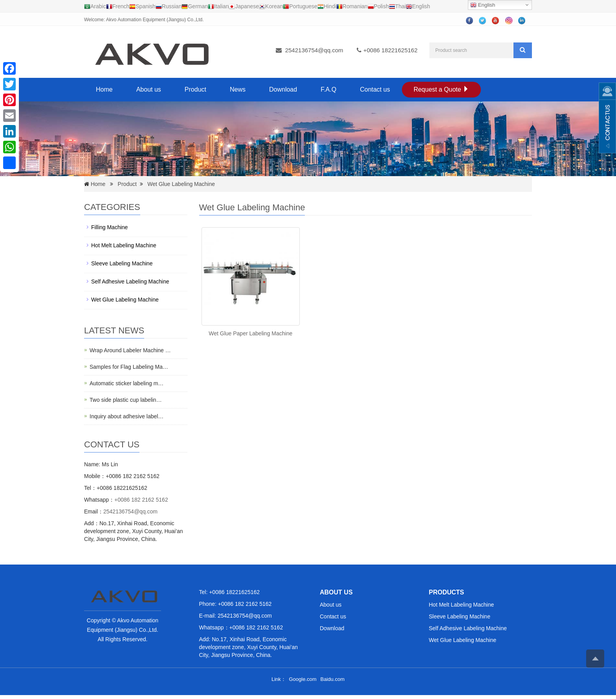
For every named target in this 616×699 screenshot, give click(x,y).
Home (104, 89)
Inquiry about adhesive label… (126, 416)
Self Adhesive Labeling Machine (130, 281)
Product (195, 89)
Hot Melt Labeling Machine (124, 245)
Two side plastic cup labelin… (126, 400)
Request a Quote (441, 89)
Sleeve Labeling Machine (122, 263)
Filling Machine (109, 227)
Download (283, 89)
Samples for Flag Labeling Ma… (129, 367)
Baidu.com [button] (333, 679)
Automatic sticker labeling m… (126, 383)
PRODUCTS (447, 592)
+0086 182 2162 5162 (141, 500)
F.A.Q (328, 89)
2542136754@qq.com (314, 50)
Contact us (375, 89)
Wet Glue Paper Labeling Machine (250, 333)
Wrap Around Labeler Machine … (130, 350)
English (483, 5)
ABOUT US (336, 592)
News (238, 89)
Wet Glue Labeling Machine (181, 184)
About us (149, 89)
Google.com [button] (302, 679)
